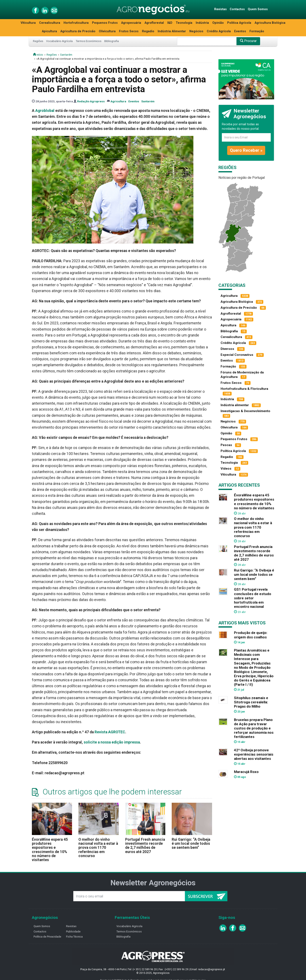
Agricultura (118, 101)
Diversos (227, 349)
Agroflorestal (154, 23)
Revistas (220, 9)
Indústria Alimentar (172, 31)
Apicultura (49, 31)
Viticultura (28, 23)
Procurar (248, 41)
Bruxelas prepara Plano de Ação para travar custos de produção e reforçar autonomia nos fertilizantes (254, 728)
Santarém (66, 55)
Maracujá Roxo (246, 772)
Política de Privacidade (47, 937)
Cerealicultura (50, 23)
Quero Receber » (246, 150)
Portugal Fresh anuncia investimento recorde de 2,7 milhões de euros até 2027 (145, 846)
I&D (170, 23)
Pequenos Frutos (105, 23)
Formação (257, 31)
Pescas (226, 445)
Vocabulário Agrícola (59, 41)
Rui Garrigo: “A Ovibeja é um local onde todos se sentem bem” (191, 844)
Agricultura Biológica (270, 23)
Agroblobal (45, 111)
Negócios (196, 31)
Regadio (148, 31)
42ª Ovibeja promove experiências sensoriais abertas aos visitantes (254, 754)
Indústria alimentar (235, 405)
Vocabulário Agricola (129, 926)
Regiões (38, 41)
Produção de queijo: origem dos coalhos (251, 635)
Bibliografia (112, 41)
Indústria (202, 23)
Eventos (240, 31)
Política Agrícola (239, 23)
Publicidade (73, 931)
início (38, 55)
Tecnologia (184, 23)
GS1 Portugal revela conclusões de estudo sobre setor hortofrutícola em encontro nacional (253, 598)
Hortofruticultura (76, 23)
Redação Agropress (91, 101)
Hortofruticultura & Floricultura (244, 389)
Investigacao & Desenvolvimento (245, 411)
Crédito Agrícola (219, 31)
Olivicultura (107, 31)
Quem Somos (258, 9)
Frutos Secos (129, 31)
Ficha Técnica (74, 937)
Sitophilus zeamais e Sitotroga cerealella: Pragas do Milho (251, 702)
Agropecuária (131, 23)
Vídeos (226, 469)
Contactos (237, 9)
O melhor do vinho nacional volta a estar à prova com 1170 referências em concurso (98, 848)
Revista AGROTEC (110, 732)
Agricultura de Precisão (78, 31)
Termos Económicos (89, 41)
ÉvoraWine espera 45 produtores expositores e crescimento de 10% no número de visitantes (50, 850)
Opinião (218, 23)
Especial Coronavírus (237, 355)
